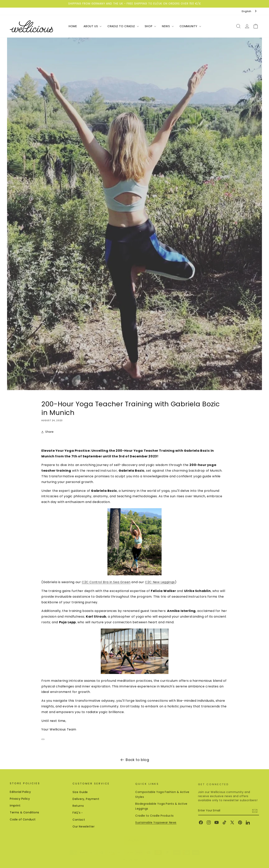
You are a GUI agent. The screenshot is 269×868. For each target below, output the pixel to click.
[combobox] (249, 11)
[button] (92, 26)
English (247, 11)
